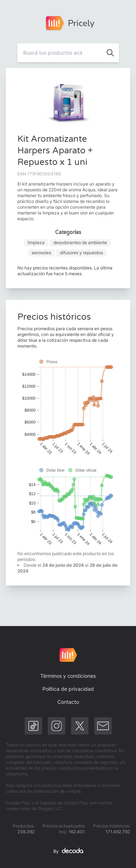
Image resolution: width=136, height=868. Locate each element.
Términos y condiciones (68, 676)
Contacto (68, 702)
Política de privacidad (68, 689)
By (68, 851)
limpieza (36, 242)
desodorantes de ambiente (80, 242)
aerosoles (41, 253)
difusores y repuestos (81, 253)
